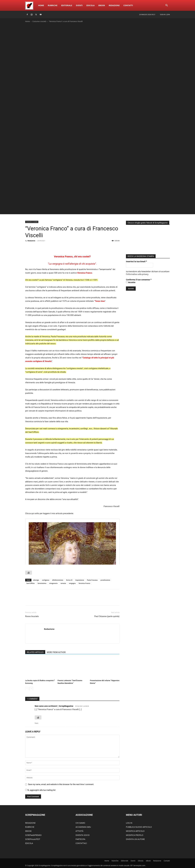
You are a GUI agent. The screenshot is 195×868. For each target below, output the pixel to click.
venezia (63, 583)
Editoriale (67, 5)
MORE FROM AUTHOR (56, 652)
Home (41, 5)
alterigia (36, 580)
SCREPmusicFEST (33, 839)
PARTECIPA (80, 839)
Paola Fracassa (92, 580)
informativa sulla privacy (138, 273)
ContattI (128, 5)
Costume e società (39, 21)
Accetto (131, 282)
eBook (102, 5)
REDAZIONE (30, 823)
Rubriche (53, 5)
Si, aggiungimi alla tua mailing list (40, 790)
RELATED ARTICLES (35, 652)
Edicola (90, 5)
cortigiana (46, 580)
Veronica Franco (85, 273)
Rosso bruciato (32, 616)
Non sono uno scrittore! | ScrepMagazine (54, 706)
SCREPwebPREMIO (33, 835)
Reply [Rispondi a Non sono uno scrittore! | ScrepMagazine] (36, 723)
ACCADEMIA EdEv (83, 827)
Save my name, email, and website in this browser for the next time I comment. (61, 784)
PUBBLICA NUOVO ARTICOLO (139, 827)
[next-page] (31, 689)
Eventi (79, 5)
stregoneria (53, 583)
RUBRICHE (30, 827)
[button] (167, 6)
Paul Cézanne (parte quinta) (107, 616)
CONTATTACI (81, 843)
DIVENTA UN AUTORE (135, 839)
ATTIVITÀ (79, 831)
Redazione (114, 5)
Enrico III (69, 580)
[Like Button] (29, 573)
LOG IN (129, 823)
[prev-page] (27, 689)
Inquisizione (80, 580)
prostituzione (105, 580)
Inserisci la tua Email (136, 261)
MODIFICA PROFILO (135, 835)
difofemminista (58, 580)
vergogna (72, 583)
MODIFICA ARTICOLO (135, 831)
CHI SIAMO (80, 823)
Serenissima (42, 583)
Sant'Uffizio (31, 583)
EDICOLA (29, 843)
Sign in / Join (165, 14)
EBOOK (28, 831)
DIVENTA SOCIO (83, 835)
